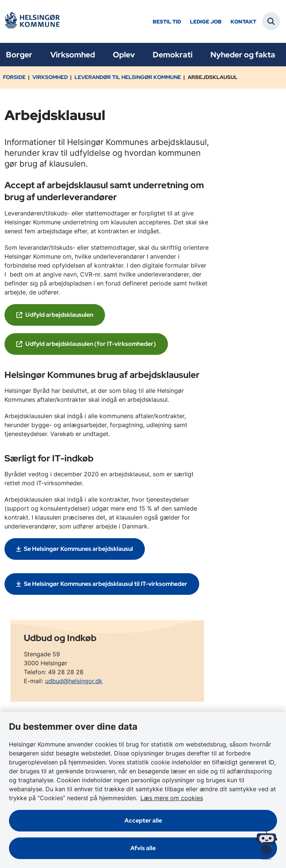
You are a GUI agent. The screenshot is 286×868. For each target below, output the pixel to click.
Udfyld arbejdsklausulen (59, 315)
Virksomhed (73, 55)
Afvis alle (143, 848)
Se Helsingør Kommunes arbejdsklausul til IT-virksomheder (106, 584)
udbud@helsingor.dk (74, 681)
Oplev (124, 55)
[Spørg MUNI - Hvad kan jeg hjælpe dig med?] (266, 845)
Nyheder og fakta (243, 55)
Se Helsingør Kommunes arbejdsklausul (78, 549)
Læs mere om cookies (172, 798)
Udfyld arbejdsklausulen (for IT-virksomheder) (91, 344)
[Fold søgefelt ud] (271, 21)
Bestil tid (167, 22)
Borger (19, 55)
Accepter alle (143, 820)
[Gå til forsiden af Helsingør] (32, 21)
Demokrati (173, 55)
